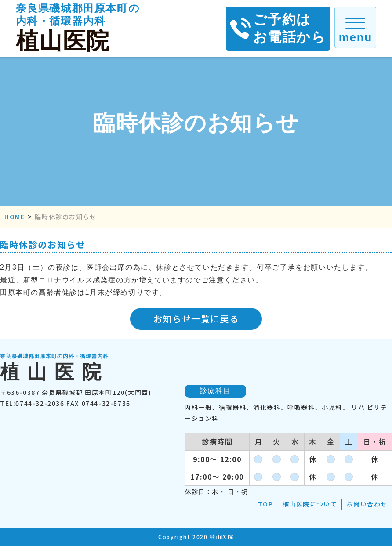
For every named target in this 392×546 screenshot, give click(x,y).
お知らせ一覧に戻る (196, 319)
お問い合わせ (367, 504)
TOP (266, 504)
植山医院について (310, 504)
